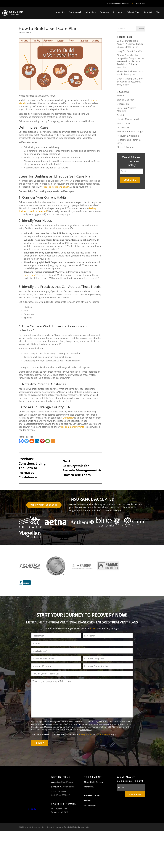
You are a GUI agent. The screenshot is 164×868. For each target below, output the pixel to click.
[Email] (48, 441)
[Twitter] (26, 441)
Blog (158, 12)
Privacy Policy (86, 730)
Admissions (91, 12)
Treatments (118, 12)
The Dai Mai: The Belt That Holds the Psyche (130, 73)
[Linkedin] (37, 441)
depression (30, 275)
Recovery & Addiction (128, 136)
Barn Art (148, 12)
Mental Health (25, 32)
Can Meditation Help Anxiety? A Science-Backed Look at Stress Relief (130, 44)
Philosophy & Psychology (130, 132)
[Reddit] (32, 441)
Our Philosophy (90, 805)
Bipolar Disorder (125, 100)
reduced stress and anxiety (56, 187)
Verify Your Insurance (44, 505)
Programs (104, 12)
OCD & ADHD (124, 127)
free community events (72, 427)
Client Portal (89, 787)
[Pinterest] (42, 441)
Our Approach (75, 12)
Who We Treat (134, 12)
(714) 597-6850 (140, 3)
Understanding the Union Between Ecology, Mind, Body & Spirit (130, 82)
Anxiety (121, 96)
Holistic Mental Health (128, 119)
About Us (60, 12)
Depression (123, 104)
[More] (53, 441)
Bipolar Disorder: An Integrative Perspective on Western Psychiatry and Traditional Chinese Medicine (130, 61)
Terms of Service (103, 734)
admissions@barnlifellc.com (120, 3)
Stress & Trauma (126, 147)
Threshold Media (71, 827)
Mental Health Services (93, 782)
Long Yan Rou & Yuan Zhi (130, 51)
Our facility (68, 418)
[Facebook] (21, 441)
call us (93, 629)
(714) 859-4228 (58, 787)
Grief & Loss (123, 115)
